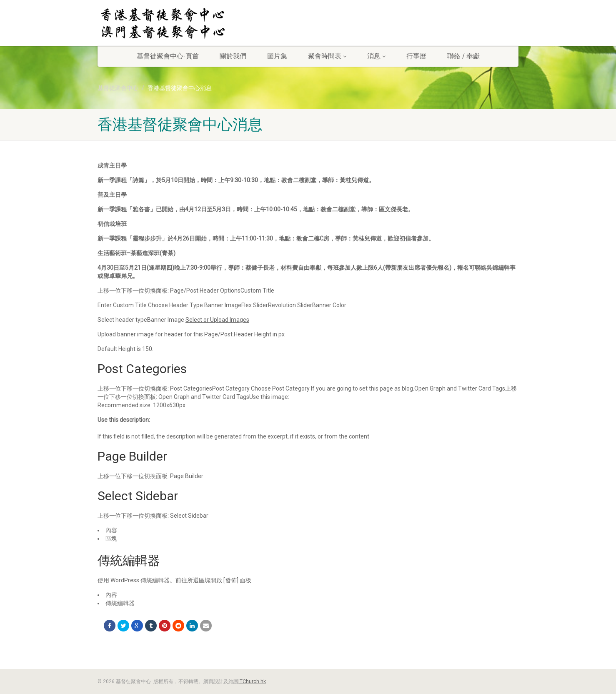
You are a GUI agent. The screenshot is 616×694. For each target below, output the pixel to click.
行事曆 (416, 56)
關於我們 (233, 56)
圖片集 (277, 56)
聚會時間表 (327, 56)
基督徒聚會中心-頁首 (168, 56)
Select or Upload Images (217, 320)
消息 (376, 56)
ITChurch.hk (252, 681)
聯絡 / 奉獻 (463, 56)
